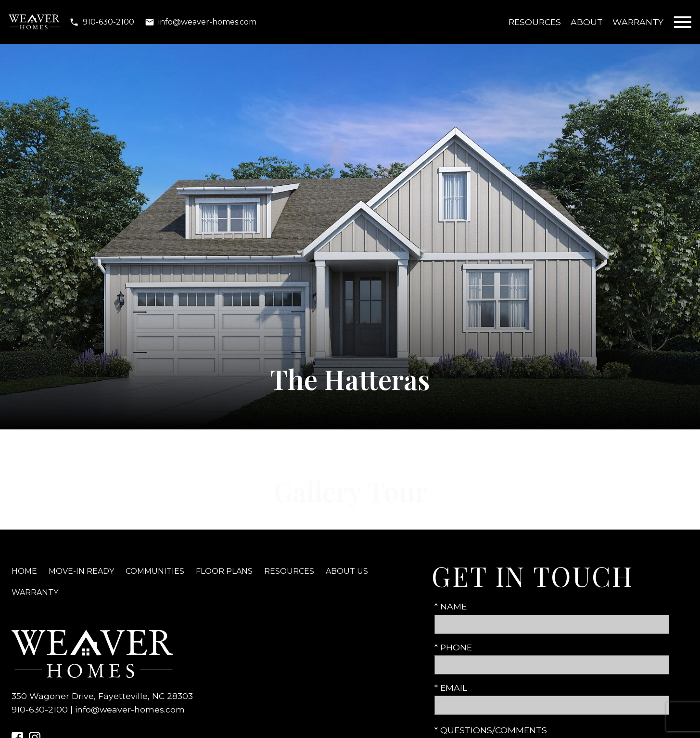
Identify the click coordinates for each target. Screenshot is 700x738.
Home (24, 571)
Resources (535, 22)
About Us (347, 571)
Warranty (638, 22)
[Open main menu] (683, 22)
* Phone (453, 647)
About (587, 22)
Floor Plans (224, 571)
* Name (451, 606)
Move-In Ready (81, 571)
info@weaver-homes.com (130, 709)
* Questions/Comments (491, 730)
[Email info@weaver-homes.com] (201, 22)
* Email (451, 688)
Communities (155, 571)
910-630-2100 (40, 709)
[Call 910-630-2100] (102, 22)
